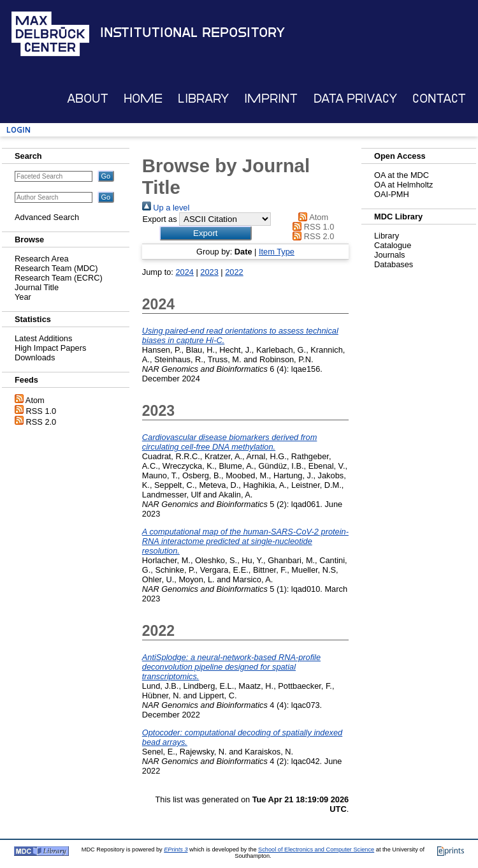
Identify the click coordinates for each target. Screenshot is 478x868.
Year (23, 297)
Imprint (271, 99)
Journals (389, 255)
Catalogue (393, 245)
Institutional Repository (192, 33)
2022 (234, 272)
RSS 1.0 (41, 411)
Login (18, 130)
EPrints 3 (176, 850)
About (88, 99)
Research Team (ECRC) (59, 278)
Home (143, 99)
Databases (394, 264)
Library (203, 99)
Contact (439, 99)
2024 (184, 272)
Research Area (42, 259)
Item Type (277, 252)
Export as (159, 219)
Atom (35, 400)
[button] (206, 233)
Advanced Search (47, 217)
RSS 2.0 (41, 422)
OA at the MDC (402, 175)
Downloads (35, 357)
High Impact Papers (50, 348)
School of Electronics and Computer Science (316, 850)
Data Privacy (355, 99)
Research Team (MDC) (56, 268)
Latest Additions (43, 338)
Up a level (166, 208)
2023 (209, 272)
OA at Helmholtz (403, 185)
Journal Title (37, 287)
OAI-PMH (392, 194)
